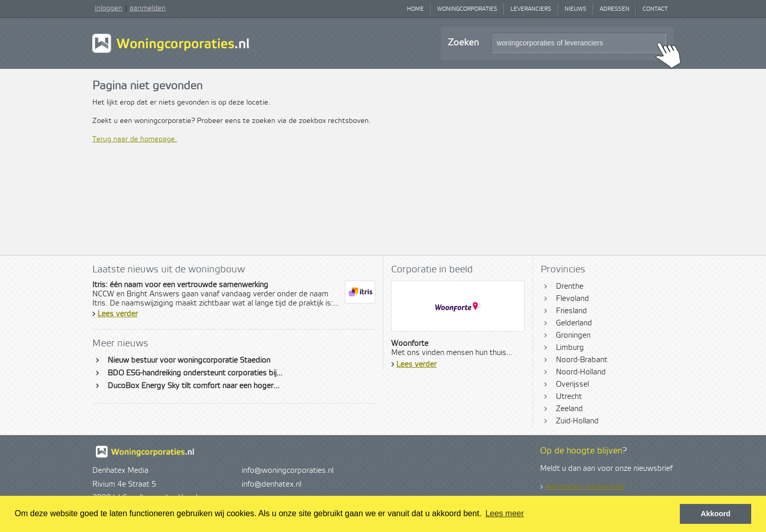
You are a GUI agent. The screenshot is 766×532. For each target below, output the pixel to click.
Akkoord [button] (716, 514)
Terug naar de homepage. (135, 139)
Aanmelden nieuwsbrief (585, 487)
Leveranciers (531, 9)
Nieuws (576, 9)
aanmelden (148, 8)
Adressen (615, 9)
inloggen (109, 8)
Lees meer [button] (505, 513)
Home (415, 9)
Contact (655, 9)
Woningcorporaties (467, 9)
